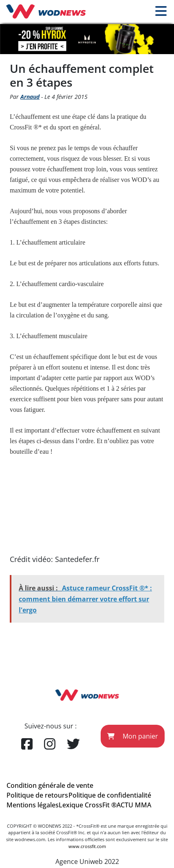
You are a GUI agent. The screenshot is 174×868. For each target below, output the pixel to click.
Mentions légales (33, 805)
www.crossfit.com (87, 846)
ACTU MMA (134, 805)
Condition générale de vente (50, 785)
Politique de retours (37, 795)
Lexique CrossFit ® (88, 805)
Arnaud (30, 97)
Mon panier (133, 736)
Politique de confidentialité (110, 795)
